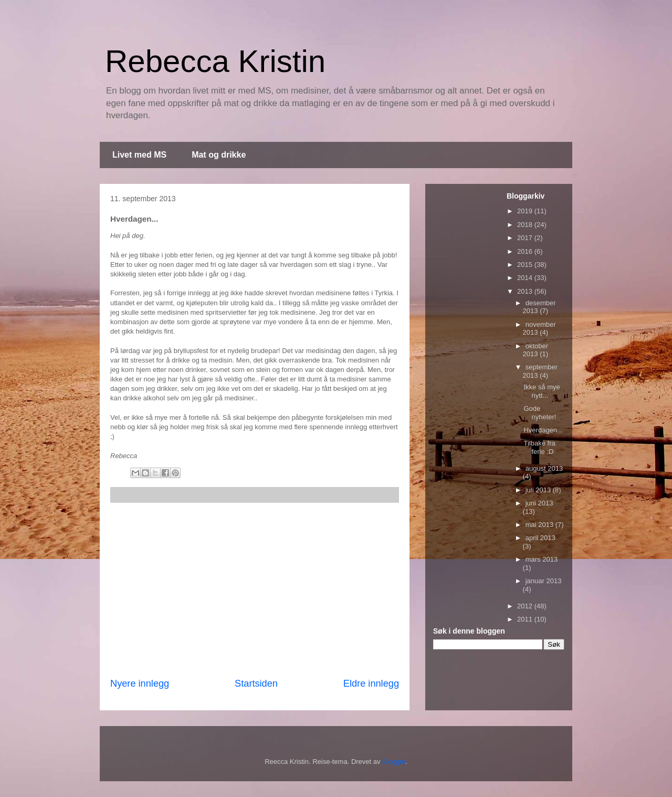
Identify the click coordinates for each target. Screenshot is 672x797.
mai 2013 (540, 525)
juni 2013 (539, 503)
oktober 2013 (535, 350)
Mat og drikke (219, 155)
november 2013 (539, 329)
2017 (526, 238)
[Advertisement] (255, 590)
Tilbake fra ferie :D (539, 447)
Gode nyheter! (540, 413)
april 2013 (540, 538)
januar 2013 (544, 581)
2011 (526, 619)
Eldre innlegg (371, 684)
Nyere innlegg (140, 684)
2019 (526, 211)
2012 (526, 606)
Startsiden (256, 684)
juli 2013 (539, 490)
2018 (526, 225)
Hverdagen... (543, 430)
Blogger (394, 762)
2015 (526, 265)
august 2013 (544, 468)
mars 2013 (542, 559)
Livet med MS (139, 155)
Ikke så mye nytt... (542, 391)
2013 (526, 291)
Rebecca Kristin (215, 61)
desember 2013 (539, 307)
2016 (526, 251)
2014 (526, 278)
